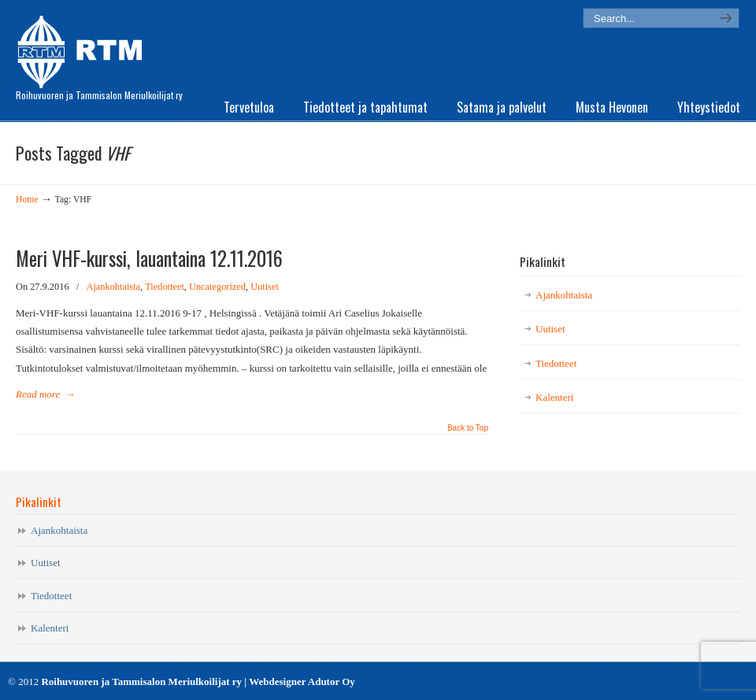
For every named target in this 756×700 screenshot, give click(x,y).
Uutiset (265, 287)
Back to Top (468, 428)
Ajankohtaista (114, 287)
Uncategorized (217, 287)
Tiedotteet (165, 287)
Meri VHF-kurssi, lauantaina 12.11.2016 (149, 258)
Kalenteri (554, 397)
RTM (85, 47)
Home (27, 200)
